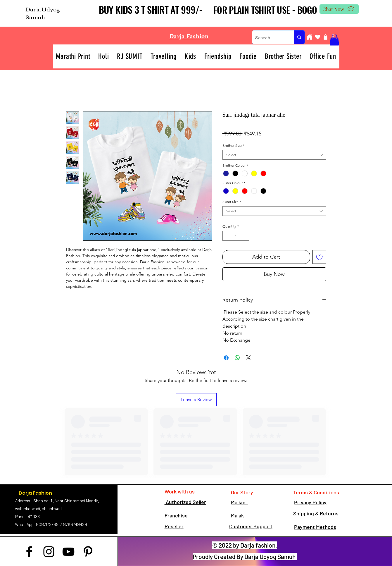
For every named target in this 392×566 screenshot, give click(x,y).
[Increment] (245, 236)
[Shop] (326, 37)
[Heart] (318, 37)
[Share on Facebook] (226, 358)
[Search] (268, 37)
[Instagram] (49, 552)
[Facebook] (29, 552)
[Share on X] (248, 358)
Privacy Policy (310, 502)
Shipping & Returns (316, 513)
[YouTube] (68, 552)
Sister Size (232, 202)
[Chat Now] (339, 9)
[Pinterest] (88, 552)
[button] (334, 40)
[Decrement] (227, 236)
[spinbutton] (236, 236)
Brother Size (233, 146)
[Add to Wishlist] (319, 257)
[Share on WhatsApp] (237, 358)
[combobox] (274, 155)
